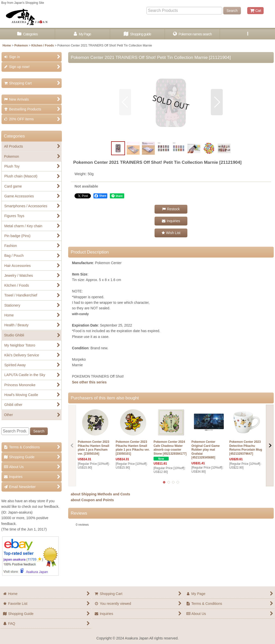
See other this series (89, 382)
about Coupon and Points (92, 500)
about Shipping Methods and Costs (100, 494)
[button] (247, 34)
